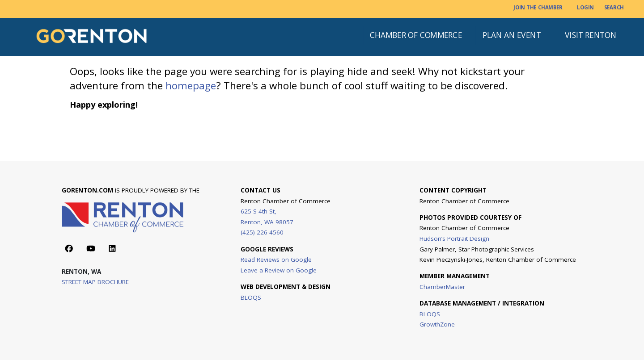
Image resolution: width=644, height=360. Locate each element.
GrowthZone (437, 324)
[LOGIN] (585, 8)
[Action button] (69, 249)
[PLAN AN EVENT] (512, 35)
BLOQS (251, 297)
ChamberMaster (442, 287)
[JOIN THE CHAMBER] (538, 8)
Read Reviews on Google (276, 260)
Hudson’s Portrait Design (454, 239)
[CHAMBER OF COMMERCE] (416, 35)
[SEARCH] (614, 8)
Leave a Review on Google (279, 270)
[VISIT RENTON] (591, 35)
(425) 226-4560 (262, 232)
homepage (191, 86)
